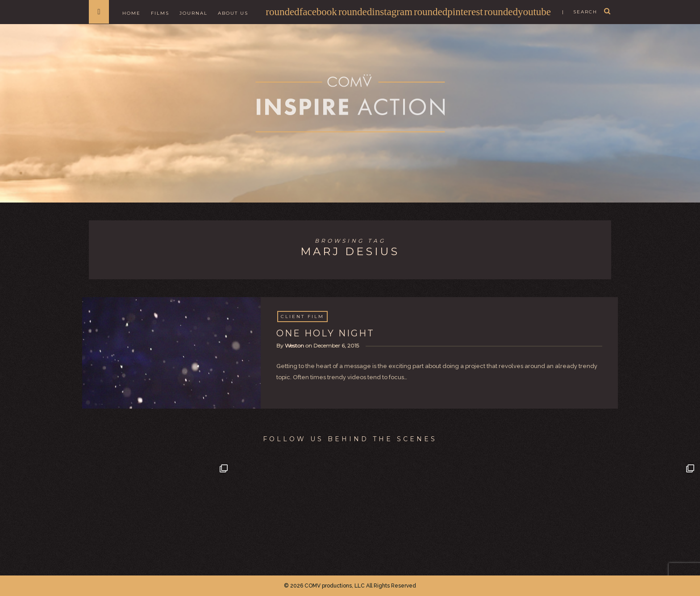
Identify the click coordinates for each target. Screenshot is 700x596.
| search (580, 12)
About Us (233, 13)
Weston (294, 346)
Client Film (302, 317)
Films (160, 13)
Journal (194, 13)
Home (131, 13)
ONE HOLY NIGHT (325, 333)
